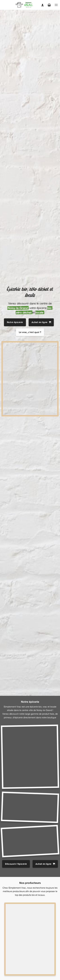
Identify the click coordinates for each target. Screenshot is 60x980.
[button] (49, 5)
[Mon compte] (43, 5)
